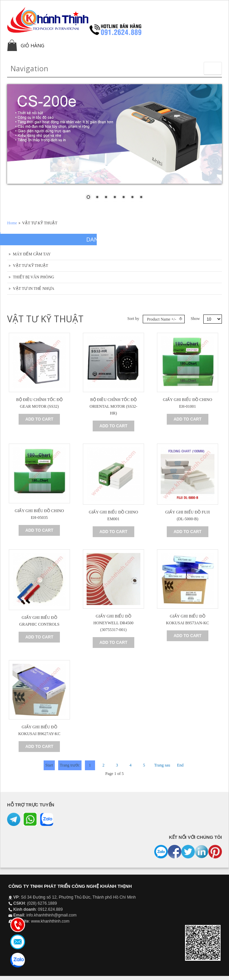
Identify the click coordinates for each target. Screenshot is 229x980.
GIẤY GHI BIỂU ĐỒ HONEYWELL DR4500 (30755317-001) (113, 623)
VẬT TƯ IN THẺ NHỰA (33, 288)
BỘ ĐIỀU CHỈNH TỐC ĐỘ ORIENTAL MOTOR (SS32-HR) (113, 406)
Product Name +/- (162, 319)
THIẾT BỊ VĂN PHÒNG (33, 277)
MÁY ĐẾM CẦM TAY (32, 254)
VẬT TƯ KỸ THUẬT (30, 266)
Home (12, 223)
